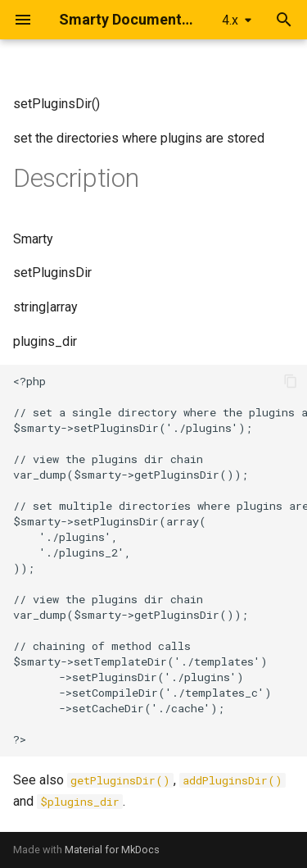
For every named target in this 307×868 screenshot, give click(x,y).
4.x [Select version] (230, 20)
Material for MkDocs (112, 850)
